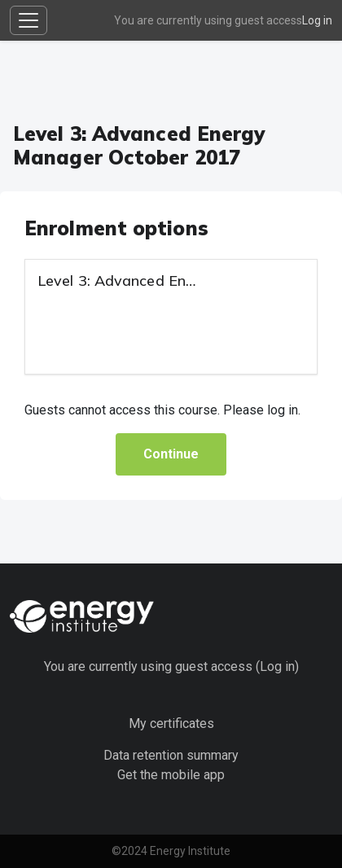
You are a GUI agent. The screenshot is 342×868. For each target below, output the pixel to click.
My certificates (171, 723)
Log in (317, 20)
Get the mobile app (171, 775)
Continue (171, 454)
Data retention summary (171, 755)
